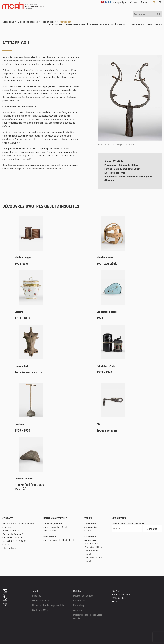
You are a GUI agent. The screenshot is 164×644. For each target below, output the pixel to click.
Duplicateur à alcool (107, 312)
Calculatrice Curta (106, 366)
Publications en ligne (83, 596)
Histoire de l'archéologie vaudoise (49, 605)
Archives (77, 610)
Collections (137, 24)
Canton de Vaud (7, 598)
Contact (6, 545)
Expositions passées (28, 22)
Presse (144, 2)
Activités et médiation (101, 24)
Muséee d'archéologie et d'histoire (23, 7)
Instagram (109, 2)
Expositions (56, 24)
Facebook (106, 2)
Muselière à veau (105, 257)
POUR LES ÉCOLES (121, 594)
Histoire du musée (41, 600)
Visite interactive (76, 24)
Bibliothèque (79, 600)
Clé (98, 424)
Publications (155, 24)
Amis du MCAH (119, 598)
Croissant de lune (24, 479)
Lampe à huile (22, 366)
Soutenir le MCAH (41, 610)
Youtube (103, 2)
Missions (37, 596)
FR (154, 2)
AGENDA (116, 591)
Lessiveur (20, 424)
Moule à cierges (23, 257)
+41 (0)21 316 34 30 (16, 541)
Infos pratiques (10, 548)
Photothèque (80, 605)
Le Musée (122, 24)
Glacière (19, 312)
